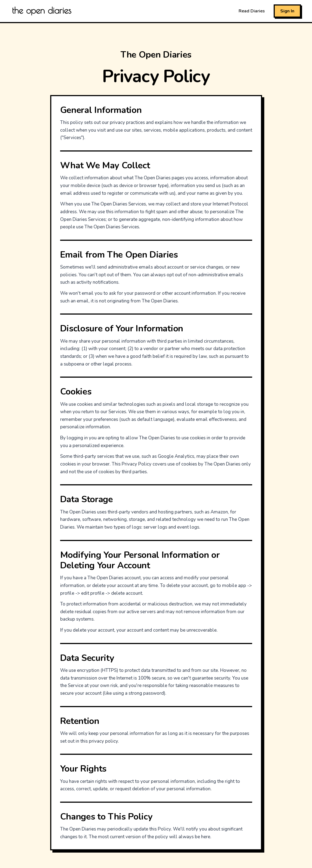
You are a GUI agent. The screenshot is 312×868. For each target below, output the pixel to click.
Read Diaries (252, 11)
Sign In (287, 11)
